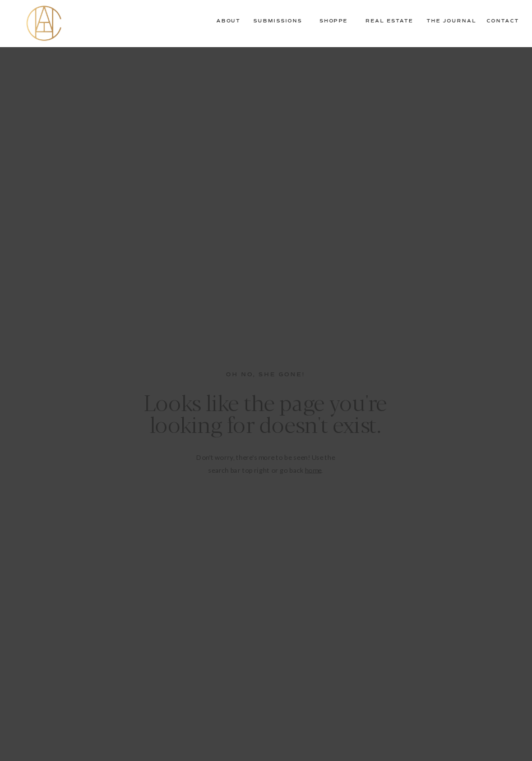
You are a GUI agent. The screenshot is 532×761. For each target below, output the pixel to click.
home (313, 469)
